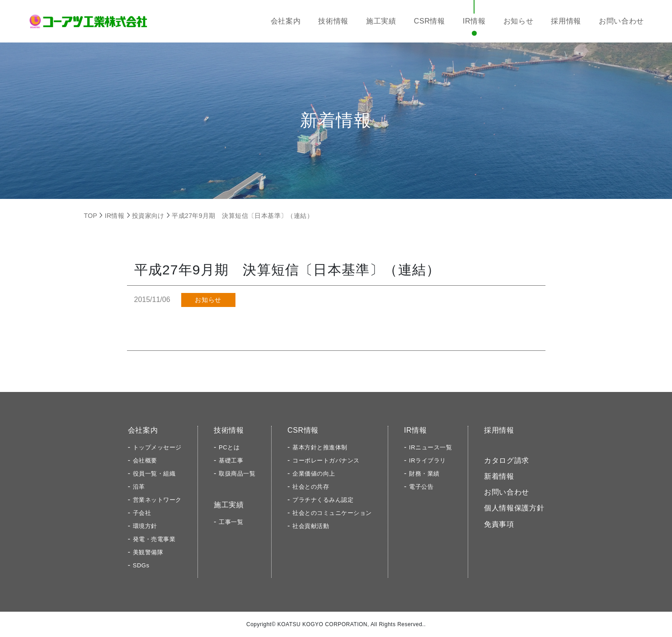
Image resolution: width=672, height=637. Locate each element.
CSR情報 (430, 21)
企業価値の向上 (314, 474)
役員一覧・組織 (154, 474)
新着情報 (499, 476)
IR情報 (474, 21)
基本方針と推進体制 (320, 447)
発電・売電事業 (154, 539)
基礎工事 (231, 460)
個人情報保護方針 (514, 508)
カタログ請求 (507, 460)
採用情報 (566, 21)
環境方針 (145, 526)
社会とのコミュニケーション (332, 513)
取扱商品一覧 (237, 474)
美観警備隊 (148, 552)
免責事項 (499, 524)
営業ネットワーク (157, 500)
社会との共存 (311, 487)
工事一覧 (231, 522)
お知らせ (519, 21)
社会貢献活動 (311, 526)
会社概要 (145, 460)
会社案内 (286, 21)
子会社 (142, 513)
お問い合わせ (621, 21)
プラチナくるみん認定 (323, 500)
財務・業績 (424, 474)
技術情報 (333, 21)
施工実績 (381, 21)
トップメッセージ (157, 447)
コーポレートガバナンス (326, 460)
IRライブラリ (428, 460)
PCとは (229, 447)
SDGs (141, 565)
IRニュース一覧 (430, 447)
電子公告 (421, 487)
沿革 (139, 487)
